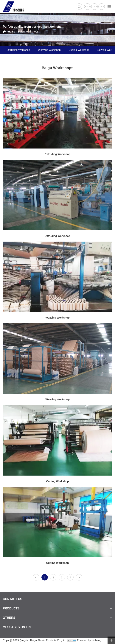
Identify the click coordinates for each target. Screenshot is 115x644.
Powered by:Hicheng (89, 640)
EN (87, 7)
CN (93, 7)
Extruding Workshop (18, 50)
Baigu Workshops (28, 32)
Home (11, 32)
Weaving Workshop (49, 50)
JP (101, 7)
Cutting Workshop (79, 50)
